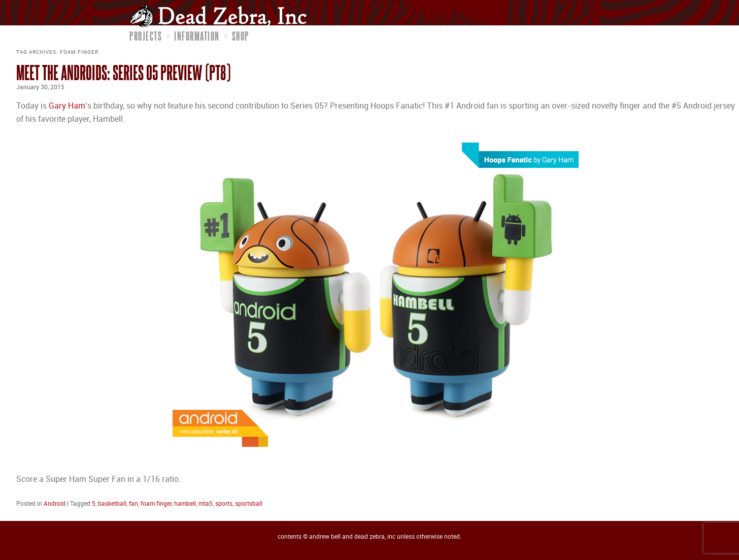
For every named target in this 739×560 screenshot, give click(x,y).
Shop (241, 36)
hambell (185, 504)
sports (224, 504)
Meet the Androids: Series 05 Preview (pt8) (123, 72)
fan (133, 504)
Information (197, 36)
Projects (146, 36)
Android (55, 504)
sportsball (249, 504)
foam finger (156, 504)
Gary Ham (67, 106)
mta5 (206, 504)
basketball (112, 504)
